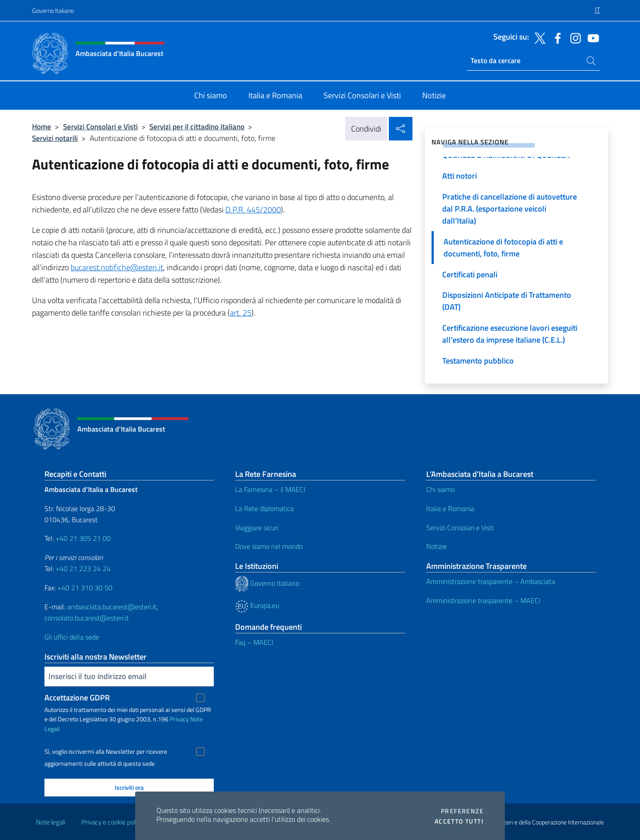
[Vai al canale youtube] (591, 37)
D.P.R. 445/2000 (253, 210)
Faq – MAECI (254, 642)
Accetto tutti (459, 821)
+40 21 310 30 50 (85, 588)
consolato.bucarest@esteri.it (87, 618)
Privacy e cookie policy (112, 822)
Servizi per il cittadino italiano (197, 126)
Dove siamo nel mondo (269, 546)
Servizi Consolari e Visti (100, 126)
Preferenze (462, 811)
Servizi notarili (55, 138)
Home (42, 126)
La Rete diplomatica (264, 508)
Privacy (179, 719)
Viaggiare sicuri (257, 528)
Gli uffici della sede (72, 637)
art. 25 (241, 313)
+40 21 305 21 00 (83, 538)
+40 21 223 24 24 (83, 568)
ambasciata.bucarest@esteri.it (112, 607)
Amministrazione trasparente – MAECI (483, 600)
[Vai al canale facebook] (556, 37)
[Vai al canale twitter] (538, 37)
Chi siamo (440, 489)
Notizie (436, 546)
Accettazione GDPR (77, 698)
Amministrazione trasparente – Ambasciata (491, 581)
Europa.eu (257, 605)
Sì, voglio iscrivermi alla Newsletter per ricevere (106, 752)
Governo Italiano (53, 10)
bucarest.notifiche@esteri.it (117, 267)
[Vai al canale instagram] (573, 37)
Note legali (51, 822)
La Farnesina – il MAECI (270, 489)
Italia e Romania (450, 508)
